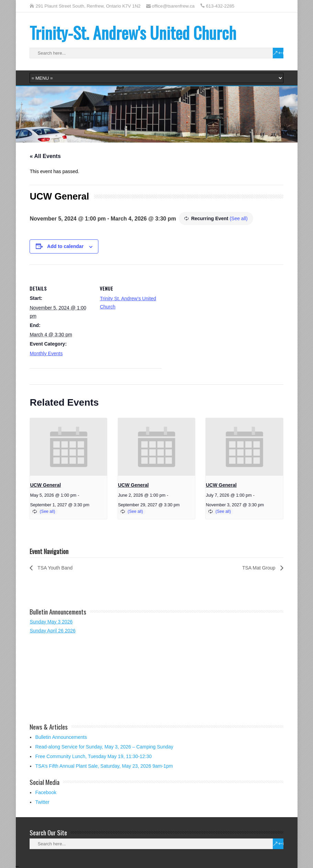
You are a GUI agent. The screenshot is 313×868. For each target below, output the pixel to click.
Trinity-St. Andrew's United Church (133, 32)
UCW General (45, 485)
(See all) (239, 218)
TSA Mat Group (259, 568)
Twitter (42, 802)
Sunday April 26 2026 (52, 631)
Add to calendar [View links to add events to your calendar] (65, 246)
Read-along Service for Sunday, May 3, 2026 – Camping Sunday (104, 747)
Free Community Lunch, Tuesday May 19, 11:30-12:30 (93, 756)
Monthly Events (46, 353)
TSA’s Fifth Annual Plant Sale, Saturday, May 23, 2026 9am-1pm (104, 766)
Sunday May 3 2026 (51, 622)
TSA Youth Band (54, 568)
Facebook (46, 792)
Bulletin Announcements (61, 737)
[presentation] (68, 447)
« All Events (45, 156)
